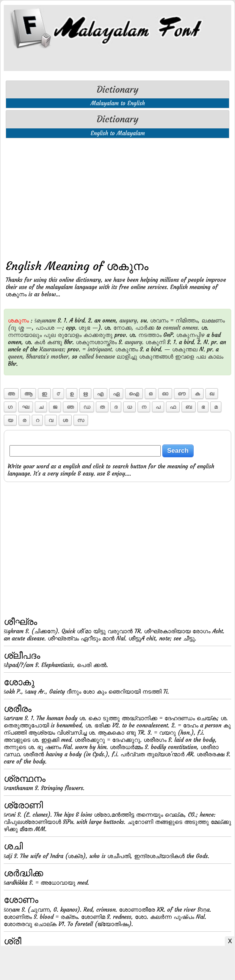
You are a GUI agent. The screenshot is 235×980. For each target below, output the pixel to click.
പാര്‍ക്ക (145, 328)
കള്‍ (40, 342)
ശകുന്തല (185, 349)
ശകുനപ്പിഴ (190, 335)
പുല (50, 335)
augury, (129, 320)
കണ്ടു (55, 342)
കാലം (215, 356)
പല (201, 356)
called (86, 356)
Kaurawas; (52, 349)
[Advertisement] (117, 197)
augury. (134, 342)
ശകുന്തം (127, 349)
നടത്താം (150, 335)
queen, (16, 356)
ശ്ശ (21, 328)
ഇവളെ (185, 356)
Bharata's (38, 356)
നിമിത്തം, (188, 320)
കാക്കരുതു (98, 335)
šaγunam (45, 320)
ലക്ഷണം (213, 320)
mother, (60, 356)
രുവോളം (70, 335)
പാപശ (45, 328)
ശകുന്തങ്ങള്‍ (156, 356)
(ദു (12, 328)
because (105, 356)
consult (172, 328)
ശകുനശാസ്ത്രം (96, 342)
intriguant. (100, 349)
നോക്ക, (123, 328)
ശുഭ (84, 328)
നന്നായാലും (25, 335)
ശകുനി (155, 342)
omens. (191, 328)
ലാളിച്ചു (127, 356)
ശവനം (159, 320)
